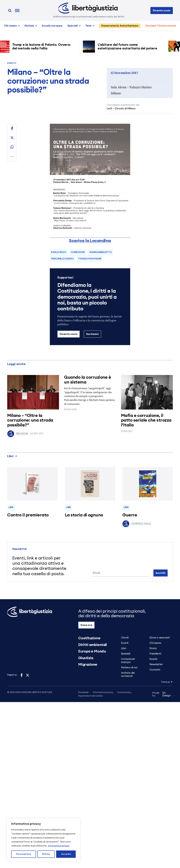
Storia (153, 648)
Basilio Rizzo (59, 252)
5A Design (161, 695)
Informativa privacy (103, 692)
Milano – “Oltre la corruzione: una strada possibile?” (30, 420)
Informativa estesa (59, 846)
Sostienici (92, 334)
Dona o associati (160, 638)
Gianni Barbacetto (101, 252)
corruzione (78, 252)
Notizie (29, 26)
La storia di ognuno (84, 515)
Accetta (66, 854)
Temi (88, 26)
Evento (12, 63)
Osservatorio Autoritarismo (120, 26)
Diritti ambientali (93, 645)
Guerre (130, 515)
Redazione (18, 434)
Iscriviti (161, 573)
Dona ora (86, 625)
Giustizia (86, 658)
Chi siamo (10, 26)
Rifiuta (46, 854)
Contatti (155, 670)
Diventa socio (162, 11)
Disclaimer (83, 692)
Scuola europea (52, 26)
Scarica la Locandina (90, 241)
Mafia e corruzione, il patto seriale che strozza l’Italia (146, 420)
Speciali (73, 26)
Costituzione (89, 638)
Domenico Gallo (137, 524)
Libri (12, 456)
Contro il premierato (28, 515)
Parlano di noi (129, 667)
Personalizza (23, 854)
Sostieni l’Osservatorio (161, 26)
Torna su (167, 682)
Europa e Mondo (92, 651)
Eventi (125, 643)
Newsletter (156, 664)
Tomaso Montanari (90, 259)
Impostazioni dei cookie (90, 696)
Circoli (125, 638)
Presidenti (155, 654)
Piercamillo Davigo (62, 259)
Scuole (153, 659)
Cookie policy (124, 692)
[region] (43, 840)
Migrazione (88, 664)
